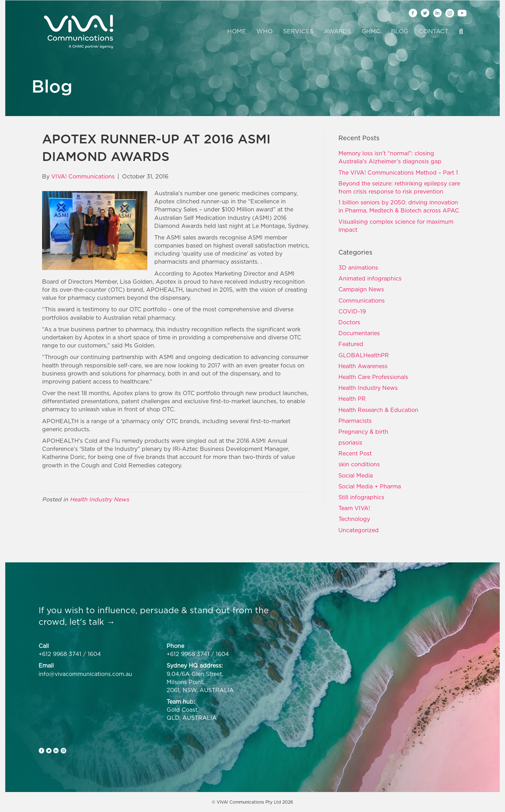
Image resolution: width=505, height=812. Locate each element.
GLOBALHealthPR (364, 355)
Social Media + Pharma (370, 486)
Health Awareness (363, 366)
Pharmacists (355, 421)
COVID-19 (352, 311)
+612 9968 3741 (60, 654)
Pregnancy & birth (363, 432)
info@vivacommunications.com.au (85, 674)
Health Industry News (99, 499)
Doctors (349, 322)
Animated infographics (370, 278)
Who (264, 31)
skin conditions (359, 464)
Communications (362, 300)
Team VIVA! (354, 508)
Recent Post (355, 453)
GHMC (371, 31)
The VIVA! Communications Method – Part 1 (398, 172)
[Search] (458, 32)
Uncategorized (359, 530)
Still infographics (361, 497)
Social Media (356, 475)
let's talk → (92, 622)
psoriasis (350, 442)
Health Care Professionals (373, 377)
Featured (351, 344)
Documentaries (359, 333)
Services (298, 31)
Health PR (352, 399)
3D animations (358, 268)
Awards (338, 31)
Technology (354, 519)
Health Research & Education (378, 410)
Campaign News (361, 289)
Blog (400, 31)
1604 (94, 654)
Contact (434, 31)
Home (237, 31)
